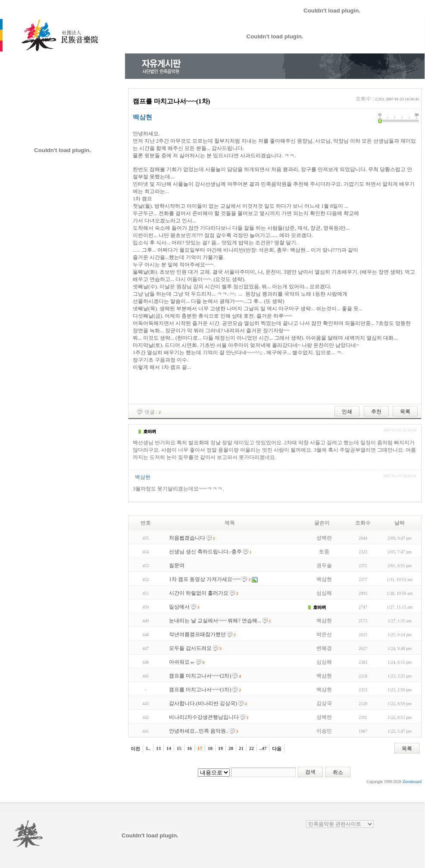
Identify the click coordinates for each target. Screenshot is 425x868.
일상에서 (179, 607)
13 (158, 748)
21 (241, 748)
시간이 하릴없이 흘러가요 (199, 593)
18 (210, 748)
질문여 (177, 565)
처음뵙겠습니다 (187, 538)
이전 (135, 749)
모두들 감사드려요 (190, 648)
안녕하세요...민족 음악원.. (199, 731)
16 (189, 748)
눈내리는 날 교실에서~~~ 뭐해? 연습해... (215, 621)
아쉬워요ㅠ (182, 662)
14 (169, 748)
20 (231, 748)
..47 (263, 748)
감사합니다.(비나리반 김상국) (203, 703)
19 (220, 748)
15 (179, 748)
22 (252, 748)
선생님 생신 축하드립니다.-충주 (205, 552)
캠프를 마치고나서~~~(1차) (200, 690)
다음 (277, 749)
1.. (148, 748)
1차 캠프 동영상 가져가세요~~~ (205, 579)
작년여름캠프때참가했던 (197, 634)
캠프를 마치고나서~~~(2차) (200, 676)
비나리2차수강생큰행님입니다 (204, 717)
